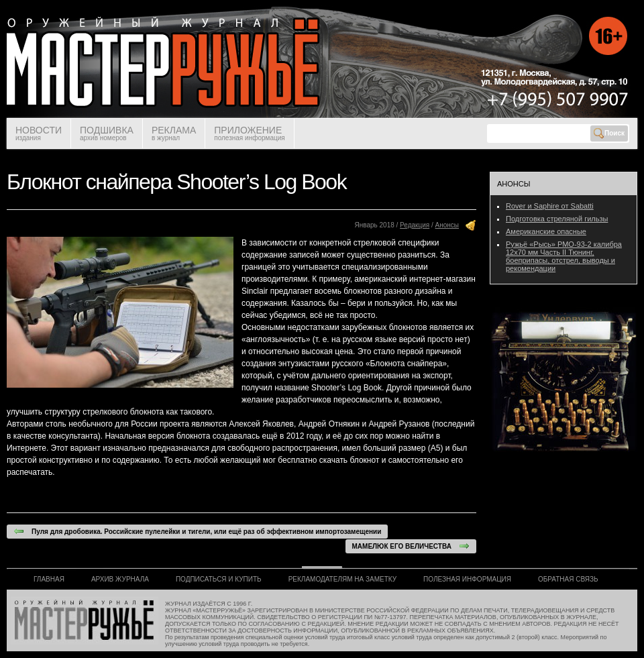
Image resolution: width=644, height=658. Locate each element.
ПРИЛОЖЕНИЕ (249, 133)
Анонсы (447, 225)
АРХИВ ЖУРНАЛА (120, 579)
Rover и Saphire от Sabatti (550, 206)
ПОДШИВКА (107, 133)
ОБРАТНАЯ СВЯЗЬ (568, 579)
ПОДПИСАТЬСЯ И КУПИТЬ (219, 579)
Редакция (415, 225)
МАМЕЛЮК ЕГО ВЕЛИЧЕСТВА (411, 546)
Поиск (609, 133)
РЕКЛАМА (174, 133)
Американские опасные (546, 231)
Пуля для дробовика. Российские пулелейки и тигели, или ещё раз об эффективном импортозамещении (197, 531)
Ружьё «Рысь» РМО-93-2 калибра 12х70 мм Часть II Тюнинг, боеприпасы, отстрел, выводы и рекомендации (564, 256)
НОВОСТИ (39, 133)
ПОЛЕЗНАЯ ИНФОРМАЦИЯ (467, 579)
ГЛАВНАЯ (49, 579)
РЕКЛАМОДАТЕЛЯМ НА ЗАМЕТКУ (342, 579)
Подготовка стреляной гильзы (557, 219)
